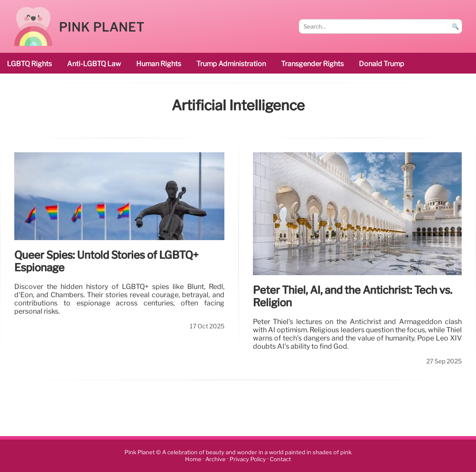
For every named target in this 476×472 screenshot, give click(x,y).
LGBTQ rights (29, 64)
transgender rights (312, 64)
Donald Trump (382, 64)
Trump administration (231, 64)
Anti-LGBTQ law (94, 64)
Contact (280, 459)
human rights (159, 64)
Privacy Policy (248, 459)
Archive (216, 459)
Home (193, 459)
